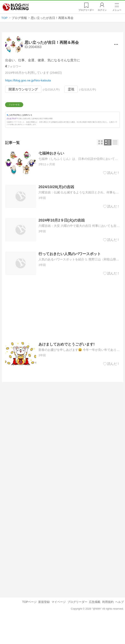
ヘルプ (120, 626)
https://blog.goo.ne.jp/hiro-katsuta (28, 80)
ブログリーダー (77, 626)
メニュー (117, 10)
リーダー (86, 10)
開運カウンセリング (23, 89)
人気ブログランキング (16, 7)
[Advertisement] (62, 332)
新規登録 (44, 626)
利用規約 (108, 626)
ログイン (102, 10)
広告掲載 (95, 626)
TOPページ (29, 626)
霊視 (71, 89)
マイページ (59, 626)
